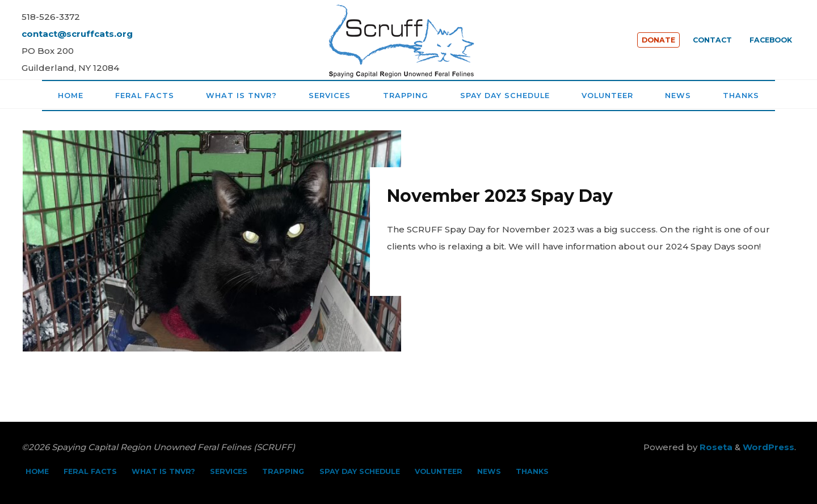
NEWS (489, 471)
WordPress (768, 447)
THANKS (532, 471)
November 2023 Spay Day (500, 196)
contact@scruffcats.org (77, 34)
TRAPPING (283, 471)
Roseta (715, 447)
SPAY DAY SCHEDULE (360, 471)
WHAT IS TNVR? (163, 471)
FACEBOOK (771, 40)
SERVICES (229, 471)
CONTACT (712, 40)
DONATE (658, 40)
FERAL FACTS (90, 471)
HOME (37, 471)
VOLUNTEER (439, 471)
